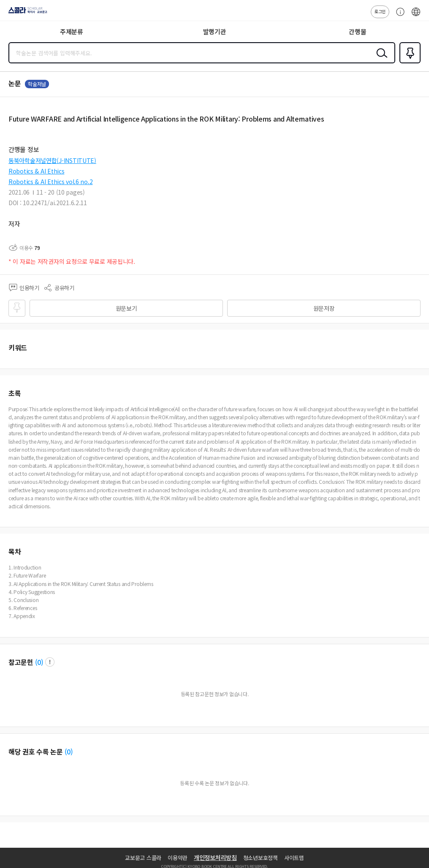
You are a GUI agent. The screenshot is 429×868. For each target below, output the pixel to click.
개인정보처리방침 (215, 857)
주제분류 (72, 31)
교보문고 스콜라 (143, 858)
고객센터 (398, 16)
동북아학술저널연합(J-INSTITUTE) (52, 160)
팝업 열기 (50, 662)
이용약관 (178, 858)
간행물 (357, 31)
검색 (380, 60)
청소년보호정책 (261, 858)
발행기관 (215, 31)
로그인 (380, 11)
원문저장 (324, 308)
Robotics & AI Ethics (36, 171)
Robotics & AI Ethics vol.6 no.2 (50, 182)
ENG (416, 16)
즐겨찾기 (408, 62)
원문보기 (126, 308)
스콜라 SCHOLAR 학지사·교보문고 (26, 13)
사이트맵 (294, 858)
